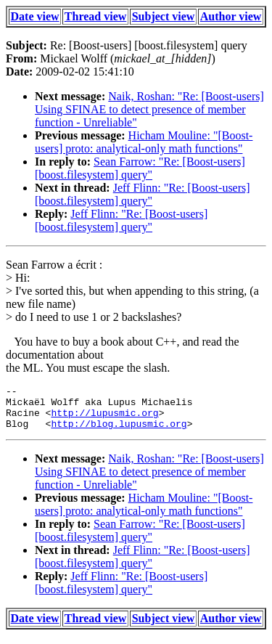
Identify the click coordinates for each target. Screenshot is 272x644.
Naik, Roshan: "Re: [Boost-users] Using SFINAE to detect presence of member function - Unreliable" (149, 109)
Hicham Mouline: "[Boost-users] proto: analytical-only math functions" (144, 142)
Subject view (164, 16)
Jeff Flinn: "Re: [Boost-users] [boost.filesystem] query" (143, 194)
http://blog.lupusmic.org (119, 432)
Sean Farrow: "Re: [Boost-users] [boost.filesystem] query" (140, 168)
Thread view (95, 16)
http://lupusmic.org (104, 419)
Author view (231, 16)
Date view (35, 16)
